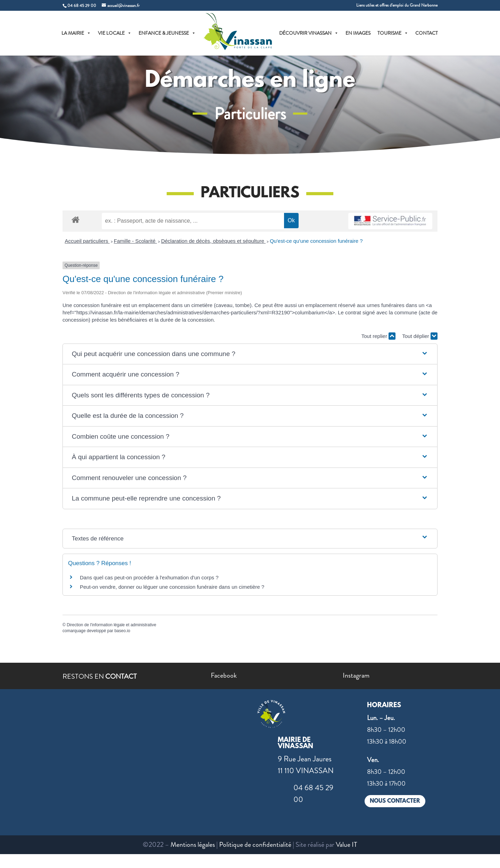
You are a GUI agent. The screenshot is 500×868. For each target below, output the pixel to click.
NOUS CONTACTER (395, 801)
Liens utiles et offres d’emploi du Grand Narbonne (397, 6)
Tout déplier (420, 336)
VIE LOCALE (115, 33)
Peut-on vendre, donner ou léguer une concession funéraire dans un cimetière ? (172, 587)
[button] (250, 354)
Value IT (347, 845)
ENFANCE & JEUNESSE (167, 33)
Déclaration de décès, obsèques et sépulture (213, 241)
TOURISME (393, 33)
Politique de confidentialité (255, 845)
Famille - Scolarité (135, 241)
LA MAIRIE (76, 33)
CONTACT (427, 33)
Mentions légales (193, 845)
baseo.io (122, 631)
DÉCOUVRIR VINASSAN (309, 33)
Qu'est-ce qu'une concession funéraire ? (316, 241)
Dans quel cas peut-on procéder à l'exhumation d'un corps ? (149, 577)
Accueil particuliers (87, 241)
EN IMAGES (358, 33)
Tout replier (378, 336)
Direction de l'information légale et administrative (111, 625)
